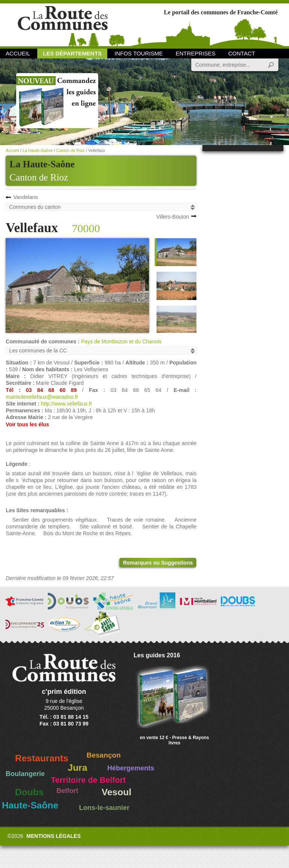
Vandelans (25, 197)
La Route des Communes (63, 24)
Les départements (72, 53)
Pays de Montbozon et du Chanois (121, 341)
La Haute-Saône (38, 150)
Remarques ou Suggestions (158, 563)
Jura (78, 768)
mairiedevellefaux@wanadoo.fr (42, 397)
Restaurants (42, 758)
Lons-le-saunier (104, 808)
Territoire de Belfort (88, 780)
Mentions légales (53, 836)
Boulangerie (25, 774)
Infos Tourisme (139, 53)
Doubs (29, 792)
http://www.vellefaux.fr (67, 404)
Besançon (104, 755)
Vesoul (116, 792)
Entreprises (196, 53)
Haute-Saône (30, 805)
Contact (242, 53)
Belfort (67, 791)
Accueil (18, 53)
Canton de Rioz (39, 177)
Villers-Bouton (173, 217)
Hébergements (131, 768)
